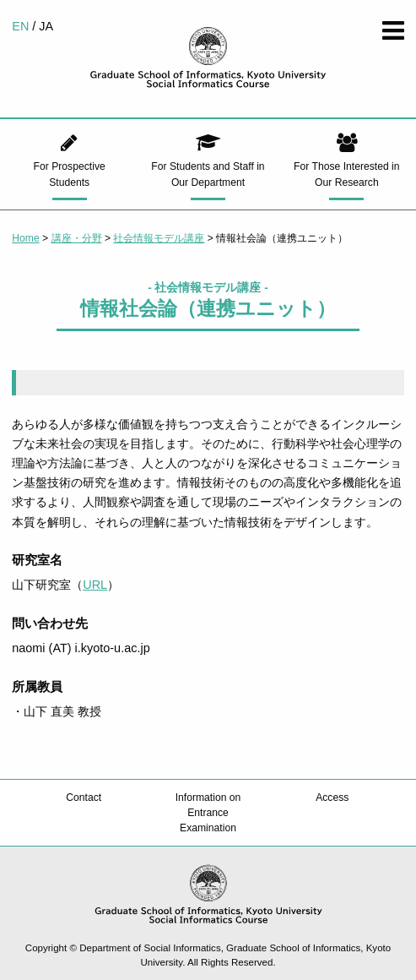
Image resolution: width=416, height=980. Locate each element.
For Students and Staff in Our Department (208, 174)
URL (95, 585)
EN (20, 26)
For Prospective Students (70, 174)
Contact (84, 798)
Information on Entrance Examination (208, 813)
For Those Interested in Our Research (346, 174)
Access (332, 798)
